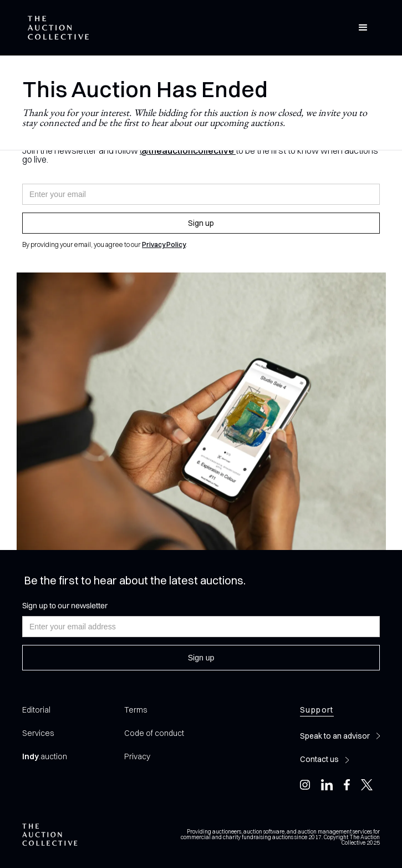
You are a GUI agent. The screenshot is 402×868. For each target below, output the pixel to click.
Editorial (36, 710)
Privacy (137, 756)
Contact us (319, 759)
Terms (136, 710)
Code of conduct (154, 733)
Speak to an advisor (335, 736)
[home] (55, 28)
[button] (363, 28)
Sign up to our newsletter (65, 605)
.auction (45, 756)
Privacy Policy (164, 244)
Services (38, 733)
